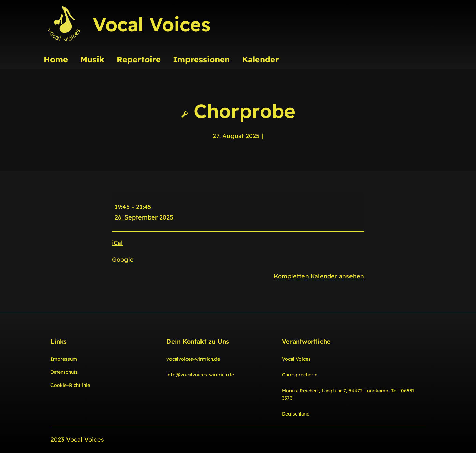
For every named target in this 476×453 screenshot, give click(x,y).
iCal (117, 243)
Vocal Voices (152, 24)
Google (123, 260)
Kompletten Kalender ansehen (319, 276)
